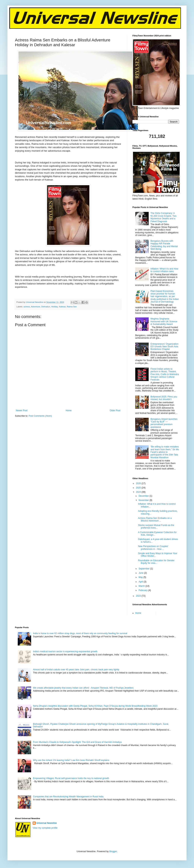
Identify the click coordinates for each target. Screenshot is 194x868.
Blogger (113, 851)
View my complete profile (45, 828)
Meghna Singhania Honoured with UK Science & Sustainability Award (164, 321)
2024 (139, 492)
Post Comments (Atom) (40, 416)
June (141, 573)
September (144, 569)
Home (69, 411)
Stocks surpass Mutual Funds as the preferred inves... (156, 527)
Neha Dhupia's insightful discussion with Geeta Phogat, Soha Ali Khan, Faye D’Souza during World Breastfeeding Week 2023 (95, 706)
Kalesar (62, 307)
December (144, 496)
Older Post (115, 411)
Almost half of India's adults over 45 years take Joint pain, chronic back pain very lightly (76, 670)
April (141, 582)
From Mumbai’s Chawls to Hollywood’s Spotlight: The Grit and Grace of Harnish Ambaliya (77, 742)
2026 (139, 483)
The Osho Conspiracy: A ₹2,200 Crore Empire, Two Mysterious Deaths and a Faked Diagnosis (164, 217)
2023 (139, 596)
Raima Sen (72, 307)
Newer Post (22, 411)
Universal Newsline (47, 823)
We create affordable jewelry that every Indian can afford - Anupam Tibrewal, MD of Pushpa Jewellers (83, 688)
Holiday (55, 307)
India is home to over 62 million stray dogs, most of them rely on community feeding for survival (80, 633)
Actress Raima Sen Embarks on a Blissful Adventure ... (155, 519)
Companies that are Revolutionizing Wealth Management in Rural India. (69, 797)
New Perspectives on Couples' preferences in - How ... (153, 548)
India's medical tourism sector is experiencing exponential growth (65, 651)
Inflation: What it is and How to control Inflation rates (164, 270)
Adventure (36, 307)
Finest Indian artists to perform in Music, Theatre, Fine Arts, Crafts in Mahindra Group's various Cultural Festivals (165, 374)
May (141, 577)
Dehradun (46, 307)
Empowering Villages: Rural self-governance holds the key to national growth (71, 778)
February (143, 590)
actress (27, 307)
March (142, 586)
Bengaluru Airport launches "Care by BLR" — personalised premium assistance (164, 423)
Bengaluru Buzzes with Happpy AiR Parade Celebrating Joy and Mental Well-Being (164, 245)
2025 (139, 488)
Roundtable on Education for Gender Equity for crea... (156, 562)
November (144, 500)
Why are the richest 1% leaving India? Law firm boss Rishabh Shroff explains (71, 760)
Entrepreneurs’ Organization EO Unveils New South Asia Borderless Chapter (165, 347)
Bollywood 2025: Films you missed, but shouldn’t (164, 398)
